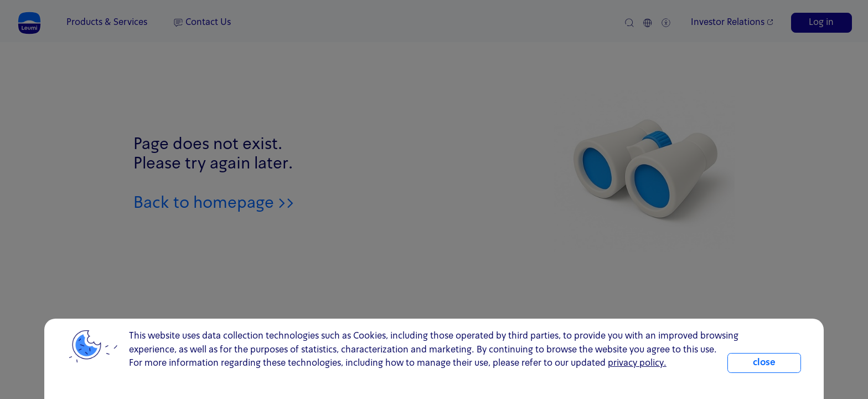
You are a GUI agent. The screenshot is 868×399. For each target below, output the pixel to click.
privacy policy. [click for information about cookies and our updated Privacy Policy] (637, 364)
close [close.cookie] (764, 363)
